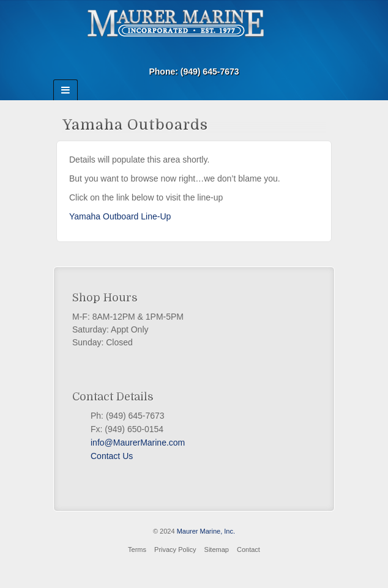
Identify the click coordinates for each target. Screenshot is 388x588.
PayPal (118, 471)
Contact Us (112, 456)
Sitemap (217, 549)
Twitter (106, 471)
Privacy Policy (175, 549)
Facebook (95, 471)
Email (194, 54)
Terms (137, 549)
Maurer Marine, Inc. (206, 531)
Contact (248, 549)
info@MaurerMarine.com (138, 443)
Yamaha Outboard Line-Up (120, 216)
